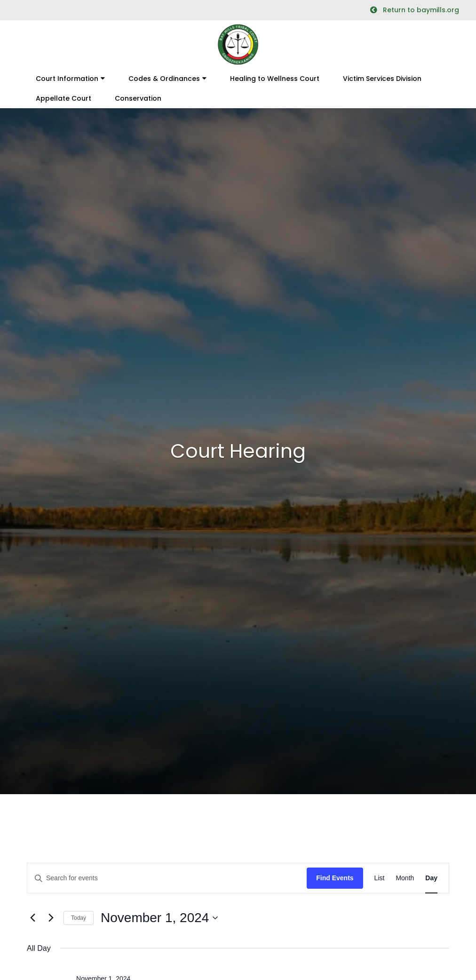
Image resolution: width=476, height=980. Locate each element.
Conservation (138, 98)
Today (79, 918)
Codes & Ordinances (164, 79)
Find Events (335, 878)
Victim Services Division (382, 79)
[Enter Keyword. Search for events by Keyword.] (167, 878)
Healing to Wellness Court (275, 79)
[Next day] (51, 918)
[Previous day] (32, 918)
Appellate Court (63, 98)
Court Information (67, 79)
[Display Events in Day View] (431, 878)
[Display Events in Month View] (405, 878)
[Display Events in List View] (380, 878)
